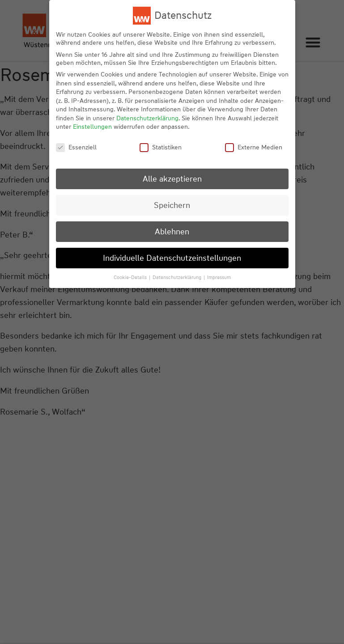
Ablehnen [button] (172, 231)
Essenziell (76, 147)
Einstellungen (92, 126)
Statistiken (161, 147)
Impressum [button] (219, 276)
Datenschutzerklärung (147, 117)
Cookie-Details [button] (131, 276)
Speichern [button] (172, 204)
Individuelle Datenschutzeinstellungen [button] (172, 257)
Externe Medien (254, 147)
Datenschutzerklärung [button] (178, 276)
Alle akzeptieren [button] (172, 178)
